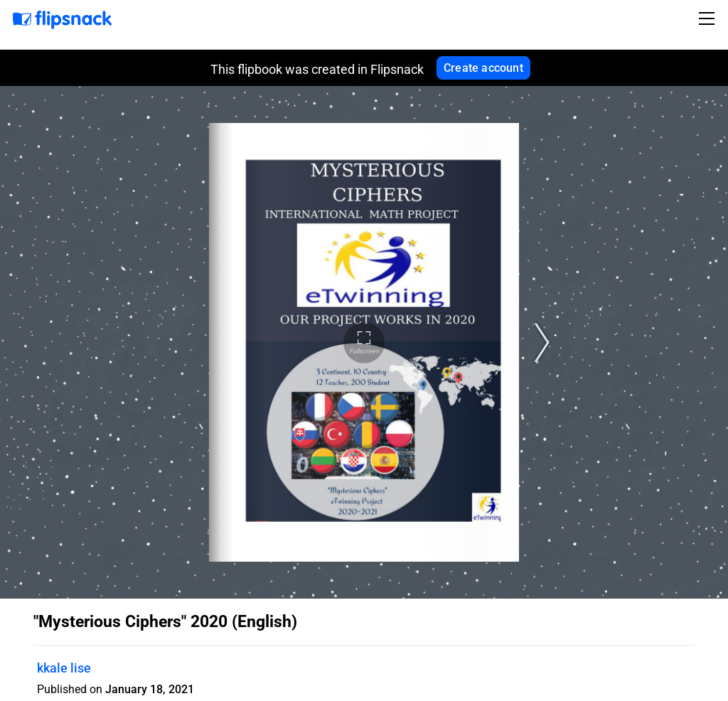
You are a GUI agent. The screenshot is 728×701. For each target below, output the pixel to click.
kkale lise (64, 668)
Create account (483, 68)
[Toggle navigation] (709, 18)
